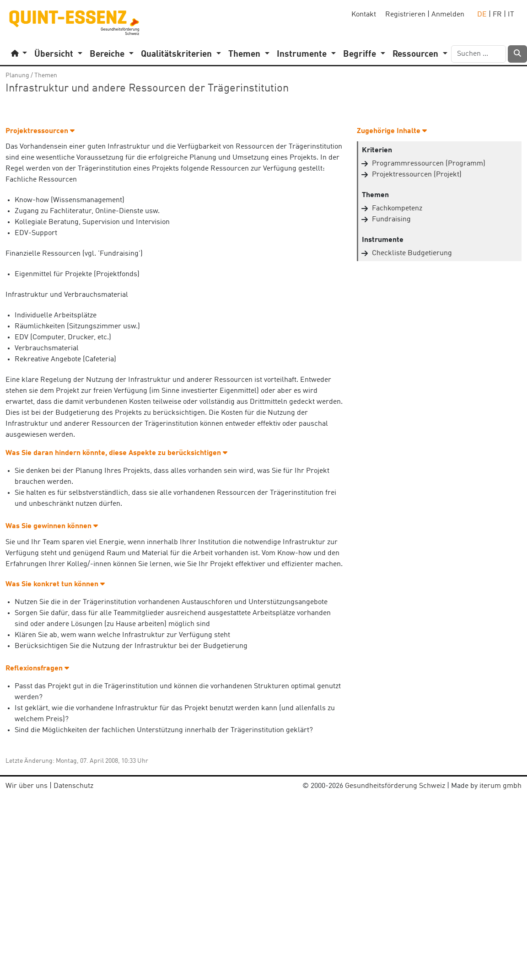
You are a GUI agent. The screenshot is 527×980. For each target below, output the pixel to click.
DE (482, 15)
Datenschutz (73, 786)
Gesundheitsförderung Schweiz (395, 786)
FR (497, 15)
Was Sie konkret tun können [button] (55, 584)
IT (511, 15)
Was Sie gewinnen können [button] (52, 526)
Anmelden (448, 15)
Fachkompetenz (397, 209)
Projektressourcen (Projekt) (417, 175)
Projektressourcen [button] (40, 131)
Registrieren (405, 15)
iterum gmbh (500, 786)
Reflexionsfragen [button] (37, 669)
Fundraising (391, 220)
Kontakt (364, 15)
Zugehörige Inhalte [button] (392, 131)
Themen (46, 75)
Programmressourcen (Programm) (429, 164)
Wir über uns (27, 786)
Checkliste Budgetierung (412, 253)
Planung (17, 75)
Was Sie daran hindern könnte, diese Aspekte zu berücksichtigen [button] (116, 453)
